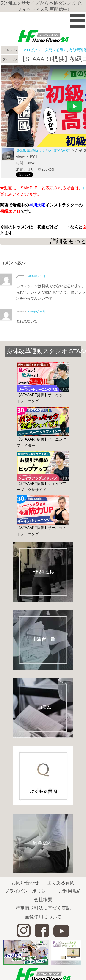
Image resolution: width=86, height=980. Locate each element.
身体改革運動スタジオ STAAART (43, 151)
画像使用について (43, 917)
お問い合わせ (25, 883)
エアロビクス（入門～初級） (43, 50)
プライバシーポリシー (28, 891)
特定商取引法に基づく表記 (43, 908)
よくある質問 (61, 883)
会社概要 (43, 900)
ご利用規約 (70, 891)
